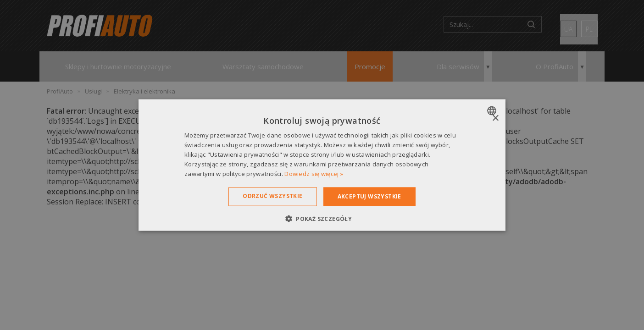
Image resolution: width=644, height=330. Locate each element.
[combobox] (493, 111)
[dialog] (322, 165)
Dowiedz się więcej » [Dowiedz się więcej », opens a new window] (314, 173)
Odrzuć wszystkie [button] (272, 196)
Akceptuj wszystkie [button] (369, 196)
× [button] (495, 118)
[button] (322, 218)
